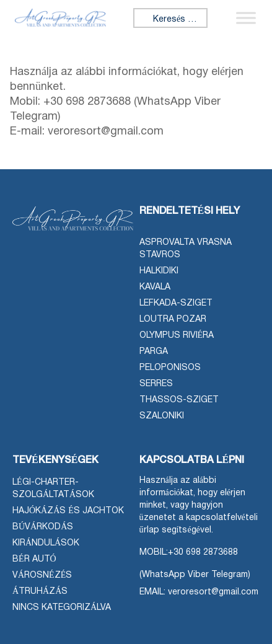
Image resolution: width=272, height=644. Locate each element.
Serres (156, 384)
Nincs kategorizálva (62, 608)
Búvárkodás (43, 527)
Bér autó (34, 559)
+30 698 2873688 (203, 553)
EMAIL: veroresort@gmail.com (199, 592)
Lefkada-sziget (176, 303)
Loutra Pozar (173, 320)
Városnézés (42, 576)
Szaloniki (162, 416)
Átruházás (40, 592)
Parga (154, 352)
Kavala (155, 287)
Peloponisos (170, 368)
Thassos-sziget (179, 400)
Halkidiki (159, 271)
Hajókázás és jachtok (68, 511)
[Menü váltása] (246, 18)
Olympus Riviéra (177, 336)
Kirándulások (46, 543)
